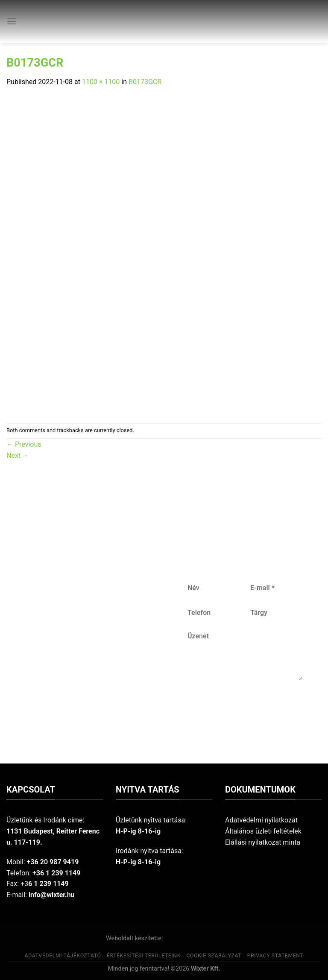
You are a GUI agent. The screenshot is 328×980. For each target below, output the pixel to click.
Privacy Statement (275, 956)
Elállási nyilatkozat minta (263, 842)
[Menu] (12, 21)
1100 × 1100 (101, 82)
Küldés (244, 708)
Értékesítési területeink (144, 956)
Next (18, 455)
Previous (24, 444)
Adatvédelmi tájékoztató (63, 956)
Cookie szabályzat (214, 956)
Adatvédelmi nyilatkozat (261, 820)
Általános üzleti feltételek (263, 831)
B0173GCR (145, 82)
